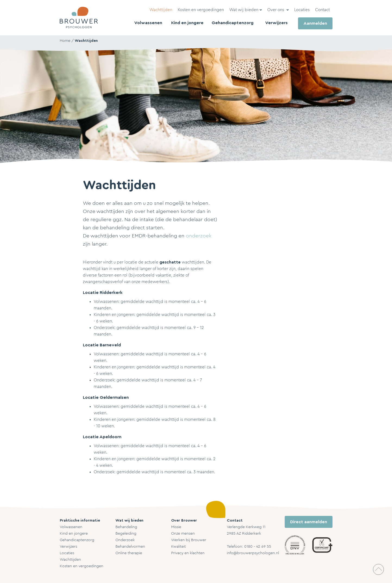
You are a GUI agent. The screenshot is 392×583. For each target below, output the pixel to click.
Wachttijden (86, 41)
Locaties (67, 553)
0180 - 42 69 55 (258, 547)
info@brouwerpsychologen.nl (253, 553)
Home (65, 41)
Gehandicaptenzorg (77, 540)
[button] (246, 10)
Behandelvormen (130, 547)
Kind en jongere (74, 534)
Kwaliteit (178, 547)
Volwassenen (71, 527)
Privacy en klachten (188, 553)
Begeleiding (126, 534)
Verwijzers (68, 547)
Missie (176, 527)
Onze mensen (183, 534)
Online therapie (129, 553)
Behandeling (126, 527)
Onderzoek (125, 540)
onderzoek (199, 236)
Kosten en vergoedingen (81, 566)
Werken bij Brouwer (189, 540)
